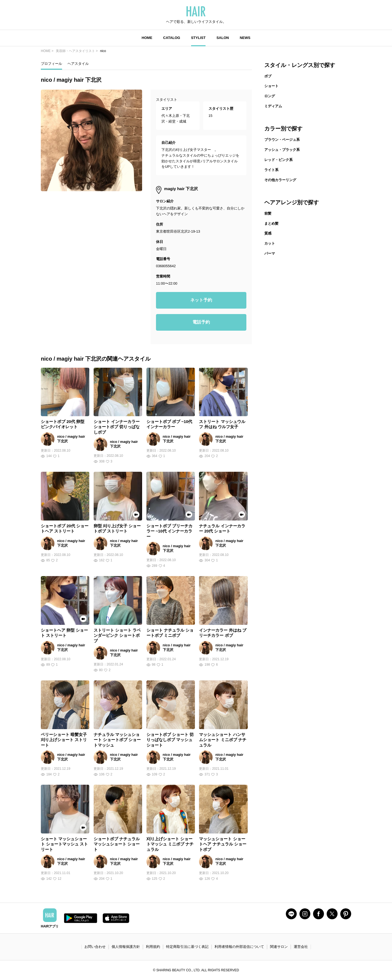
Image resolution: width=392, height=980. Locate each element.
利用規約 (153, 947)
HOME (147, 38)
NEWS (245, 38)
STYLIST (198, 38)
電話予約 (201, 322)
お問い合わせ (95, 947)
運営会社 (301, 947)
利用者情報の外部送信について (239, 947)
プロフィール (51, 64)
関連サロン (279, 947)
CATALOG (171, 38)
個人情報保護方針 (126, 947)
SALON (223, 38)
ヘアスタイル (78, 64)
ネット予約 (201, 300)
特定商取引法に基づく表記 (187, 947)
